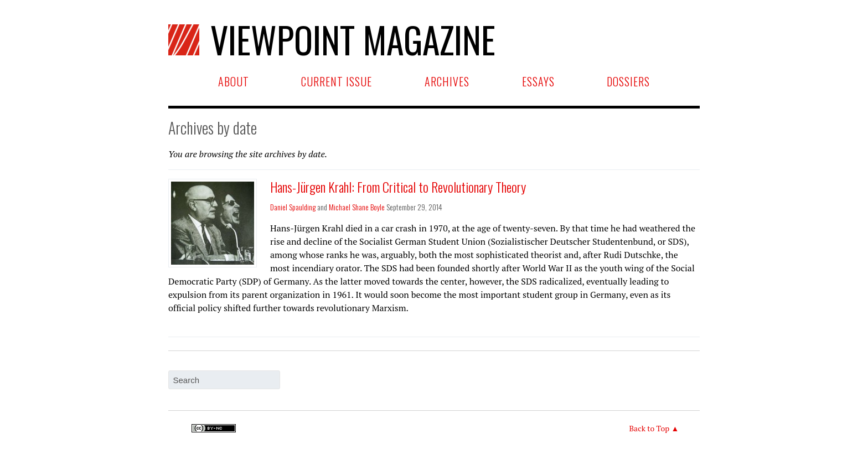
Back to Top (649, 428)
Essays (538, 81)
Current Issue (337, 81)
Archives (447, 81)
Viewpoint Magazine (332, 39)
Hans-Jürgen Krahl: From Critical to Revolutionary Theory (398, 187)
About (234, 81)
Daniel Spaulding (293, 207)
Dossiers (628, 81)
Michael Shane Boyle (357, 207)
